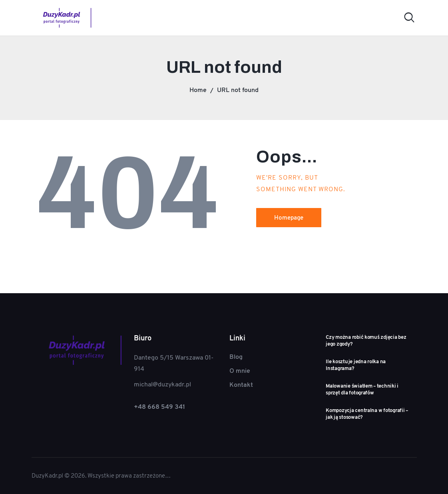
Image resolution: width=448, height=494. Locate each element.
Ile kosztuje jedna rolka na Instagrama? (356, 365)
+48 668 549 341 (160, 407)
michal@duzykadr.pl (162, 384)
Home (198, 90)
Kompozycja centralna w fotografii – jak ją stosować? (367, 414)
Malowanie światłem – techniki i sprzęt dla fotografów (362, 389)
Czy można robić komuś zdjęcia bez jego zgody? (366, 341)
